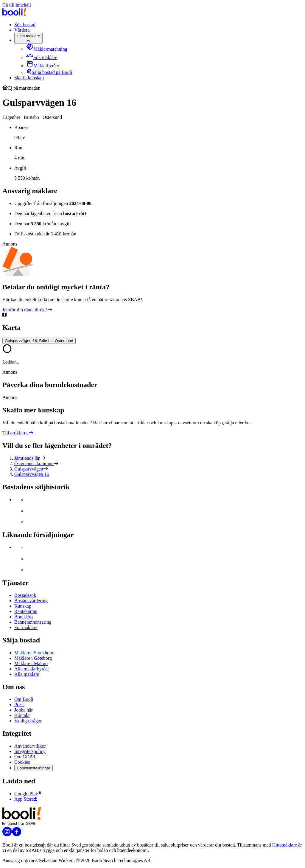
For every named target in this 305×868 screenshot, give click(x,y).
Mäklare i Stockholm (34, 653)
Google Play (28, 794)
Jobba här (24, 710)
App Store (26, 799)
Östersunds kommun (34, 463)
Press (19, 705)
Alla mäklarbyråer (32, 669)
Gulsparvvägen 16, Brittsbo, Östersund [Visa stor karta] (39, 341)
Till (18, 433)
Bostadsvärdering (31, 601)
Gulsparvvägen (29, 469)
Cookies (22, 762)
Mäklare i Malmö (31, 663)
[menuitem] (47, 49)
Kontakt (22, 715)
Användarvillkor (30, 746)
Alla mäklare (27, 674)
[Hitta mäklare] (28, 38)
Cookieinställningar (34, 768)
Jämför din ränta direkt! (27, 310)
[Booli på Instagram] (7, 835)
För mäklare (26, 627)
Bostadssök (25, 595)
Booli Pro (24, 617)
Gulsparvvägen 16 (32, 474)
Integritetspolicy (30, 751)
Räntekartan (26, 611)
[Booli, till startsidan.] (14, 14)
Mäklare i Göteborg (33, 658)
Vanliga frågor (28, 721)
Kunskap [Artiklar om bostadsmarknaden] (23, 606)
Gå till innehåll (17, 5)
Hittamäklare (285, 845)
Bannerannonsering (33, 622)
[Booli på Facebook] (17, 835)
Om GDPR (25, 757)
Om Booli (24, 699)
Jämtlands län (27, 458)
